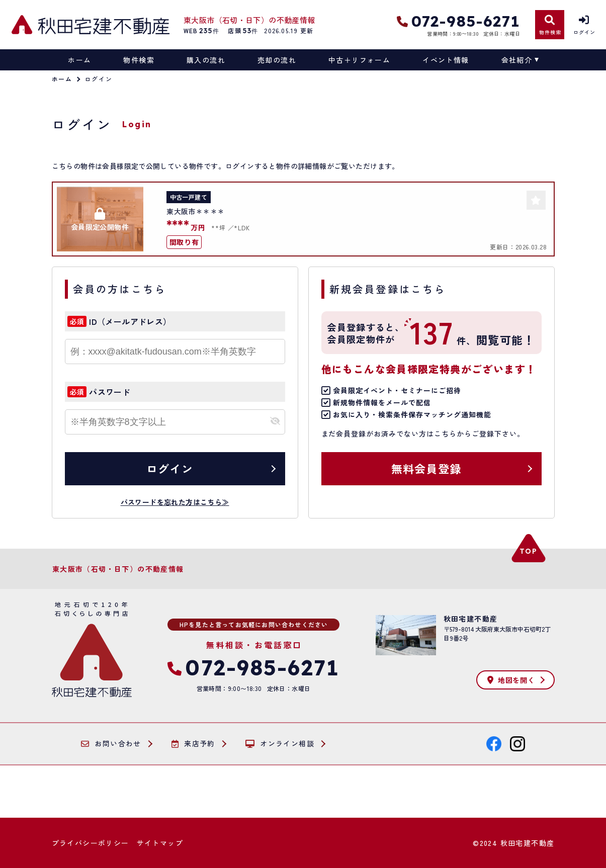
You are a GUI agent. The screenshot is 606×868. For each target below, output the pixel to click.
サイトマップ (160, 843)
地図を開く (511, 680)
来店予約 (193, 744)
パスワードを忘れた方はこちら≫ (175, 502)
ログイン (169, 468)
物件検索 (139, 60)
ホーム (79, 60)
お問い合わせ (111, 744)
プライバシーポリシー (91, 843)
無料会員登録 (426, 468)
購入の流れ (206, 60)
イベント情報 (446, 60)
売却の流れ (277, 60)
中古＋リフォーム (359, 60)
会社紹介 (517, 60)
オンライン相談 (280, 744)
